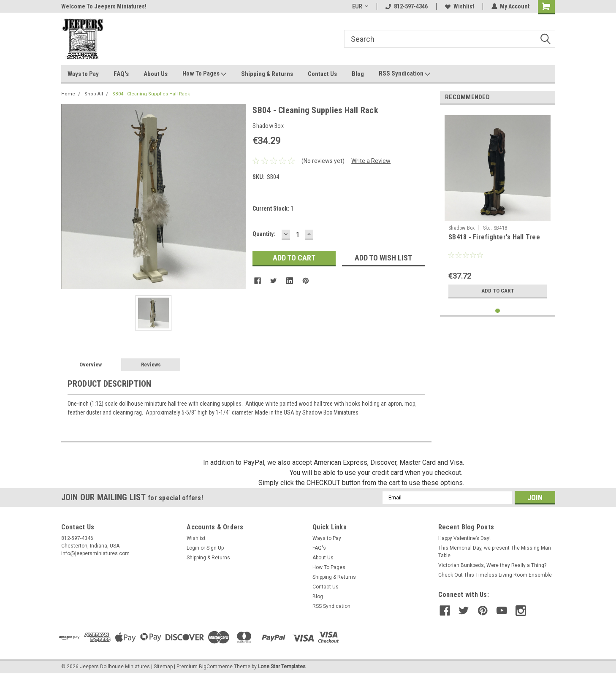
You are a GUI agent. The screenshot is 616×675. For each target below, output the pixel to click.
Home (68, 94)
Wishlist (460, 6)
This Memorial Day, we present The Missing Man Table (495, 552)
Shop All (94, 94)
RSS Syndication (404, 74)
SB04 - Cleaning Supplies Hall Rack (151, 94)
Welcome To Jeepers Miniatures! (104, 6)
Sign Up (215, 548)
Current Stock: (273, 209)
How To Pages (204, 74)
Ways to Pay (83, 74)
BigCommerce (216, 667)
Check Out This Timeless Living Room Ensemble (495, 575)
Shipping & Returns (267, 74)
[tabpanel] (498, 207)
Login (193, 548)
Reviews (151, 365)
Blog (358, 74)
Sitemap (163, 667)
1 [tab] (498, 311)
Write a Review (371, 161)
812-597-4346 (407, 6)
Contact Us (322, 74)
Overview (91, 365)
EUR (360, 6)
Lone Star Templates (282, 667)
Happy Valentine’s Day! (464, 538)
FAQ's (121, 74)
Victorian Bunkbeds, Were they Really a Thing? (492, 565)
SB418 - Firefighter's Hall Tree (494, 237)
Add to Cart (498, 291)
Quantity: (264, 234)
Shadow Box (462, 228)
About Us (156, 74)
